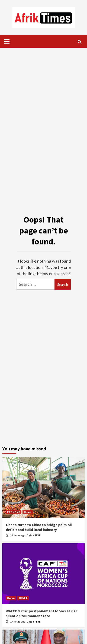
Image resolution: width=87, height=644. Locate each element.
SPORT (23, 598)
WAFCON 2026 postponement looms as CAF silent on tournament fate (42, 613)
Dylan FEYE (34, 535)
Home (28, 512)
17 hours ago (18, 622)
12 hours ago (18, 535)
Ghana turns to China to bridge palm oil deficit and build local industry (39, 527)
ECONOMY (14, 512)
